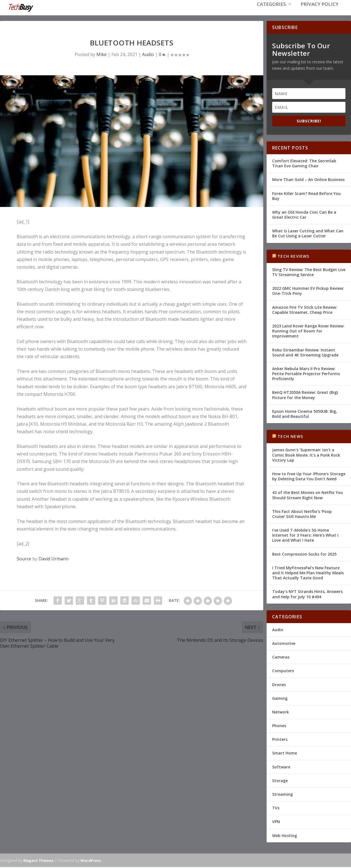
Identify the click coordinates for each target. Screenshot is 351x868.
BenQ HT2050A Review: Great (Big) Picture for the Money (305, 396)
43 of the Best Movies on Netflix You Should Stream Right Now (308, 496)
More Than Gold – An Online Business (308, 181)
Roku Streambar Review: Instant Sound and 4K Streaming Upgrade (305, 354)
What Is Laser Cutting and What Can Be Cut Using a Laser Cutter (308, 235)
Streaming (282, 796)
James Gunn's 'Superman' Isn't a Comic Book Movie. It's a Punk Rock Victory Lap (306, 456)
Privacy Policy (320, 12)
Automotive (284, 645)
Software (281, 768)
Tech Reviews (293, 257)
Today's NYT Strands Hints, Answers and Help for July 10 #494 (307, 595)
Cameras (281, 658)
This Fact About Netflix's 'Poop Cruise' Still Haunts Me (302, 515)
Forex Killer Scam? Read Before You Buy (306, 197)
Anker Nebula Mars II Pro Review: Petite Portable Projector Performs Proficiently (306, 375)
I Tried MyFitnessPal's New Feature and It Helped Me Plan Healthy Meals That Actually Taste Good (308, 574)
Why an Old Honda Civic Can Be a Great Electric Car (304, 216)
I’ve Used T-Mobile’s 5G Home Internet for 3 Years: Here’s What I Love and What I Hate (305, 537)
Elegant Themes (38, 862)
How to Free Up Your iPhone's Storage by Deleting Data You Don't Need (309, 478)
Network (281, 713)
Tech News (290, 438)
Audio (148, 56)
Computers (283, 672)
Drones (279, 686)
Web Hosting (285, 837)
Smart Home (285, 754)
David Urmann (53, 560)
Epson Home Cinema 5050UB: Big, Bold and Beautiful (305, 415)
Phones (279, 727)
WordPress (91, 862)
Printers (280, 741)
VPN (276, 823)
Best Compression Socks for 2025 (304, 555)
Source (24, 560)
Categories (271, 12)
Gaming (280, 699)
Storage (280, 782)
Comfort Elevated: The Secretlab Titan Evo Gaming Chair (304, 165)
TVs (276, 809)
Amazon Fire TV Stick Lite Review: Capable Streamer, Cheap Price (305, 311)
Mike (102, 56)
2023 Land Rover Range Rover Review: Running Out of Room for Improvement (308, 332)
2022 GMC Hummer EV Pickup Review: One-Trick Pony (308, 292)
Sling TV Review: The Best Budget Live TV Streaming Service (309, 273)
